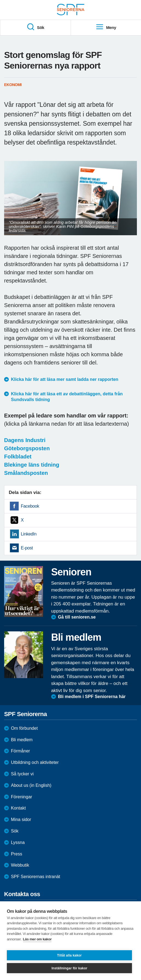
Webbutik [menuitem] (20, 865)
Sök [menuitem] (35, 27)
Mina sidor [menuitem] (21, 819)
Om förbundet (24, 728)
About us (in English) (31, 785)
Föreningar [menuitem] (21, 797)
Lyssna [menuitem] (18, 842)
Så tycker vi (22, 774)
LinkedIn (29, 534)
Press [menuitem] (17, 854)
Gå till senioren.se (77, 617)
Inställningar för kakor (69, 968)
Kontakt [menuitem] (18, 808)
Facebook (30, 506)
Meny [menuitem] (106, 27)
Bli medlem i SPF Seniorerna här (92, 697)
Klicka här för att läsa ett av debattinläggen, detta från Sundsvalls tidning (67, 397)
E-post (27, 548)
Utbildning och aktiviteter (35, 762)
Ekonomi (13, 85)
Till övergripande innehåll (0, 0)
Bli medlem (22, 740)
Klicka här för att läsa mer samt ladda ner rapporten (65, 379)
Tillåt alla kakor (70, 955)
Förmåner (20, 751)
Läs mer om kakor (37, 939)
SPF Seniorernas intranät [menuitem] (36, 877)
